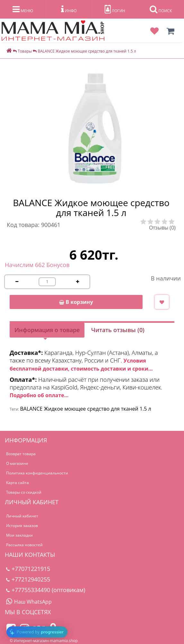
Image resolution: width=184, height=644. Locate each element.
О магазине (17, 463)
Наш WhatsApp (29, 602)
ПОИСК (161, 9)
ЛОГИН (115, 9)
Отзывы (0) (162, 228)
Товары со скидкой (24, 492)
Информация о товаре (47, 330)
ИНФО (69, 9)
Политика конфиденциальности (37, 473)
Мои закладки (19, 535)
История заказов (22, 526)
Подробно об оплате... (39, 395)
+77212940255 (28, 579)
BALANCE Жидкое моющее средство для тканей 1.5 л (85, 409)
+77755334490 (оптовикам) (46, 590)
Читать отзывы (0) (118, 330)
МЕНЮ (23, 9)
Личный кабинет (22, 516)
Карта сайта (18, 483)
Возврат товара (21, 454)
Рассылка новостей (24, 545)
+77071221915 (28, 569)
